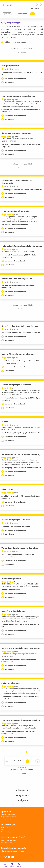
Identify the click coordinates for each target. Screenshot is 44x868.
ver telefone (10, 82)
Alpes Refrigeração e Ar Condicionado (18, 354)
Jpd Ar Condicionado (11, 683)
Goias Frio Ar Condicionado (13, 611)
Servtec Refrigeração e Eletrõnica (16, 385)
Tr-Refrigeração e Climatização (15, 211)
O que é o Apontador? (8, 815)
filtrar (12, 865)
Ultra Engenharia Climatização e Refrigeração (22, 454)
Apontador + (5, 827)
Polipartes (6, 422)
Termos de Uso (6, 819)
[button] (18, 767)
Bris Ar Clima (7, 489)
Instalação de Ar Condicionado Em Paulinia (21, 720)
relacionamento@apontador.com (13, 851)
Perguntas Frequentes (8, 817)
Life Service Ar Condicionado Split (16, 133)
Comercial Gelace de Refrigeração (17, 279)
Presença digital (6, 832)
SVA (2, 830)
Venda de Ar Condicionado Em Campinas (20, 548)
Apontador (7, 14)
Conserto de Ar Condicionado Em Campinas (21, 648)
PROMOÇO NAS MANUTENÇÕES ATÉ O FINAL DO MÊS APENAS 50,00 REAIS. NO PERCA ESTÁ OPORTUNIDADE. (20, 585)
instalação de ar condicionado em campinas (18, 252)
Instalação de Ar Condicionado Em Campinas (22, 246)
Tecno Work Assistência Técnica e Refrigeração (16, 182)
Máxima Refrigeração (11, 579)
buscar (19, 865)
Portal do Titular (6, 843)
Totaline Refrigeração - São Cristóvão (18, 96)
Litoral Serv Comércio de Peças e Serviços (20, 326)
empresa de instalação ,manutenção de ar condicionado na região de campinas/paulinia (19, 727)
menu (6, 865)
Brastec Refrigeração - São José (16, 520)
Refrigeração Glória (10, 66)
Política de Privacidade (9, 840)
